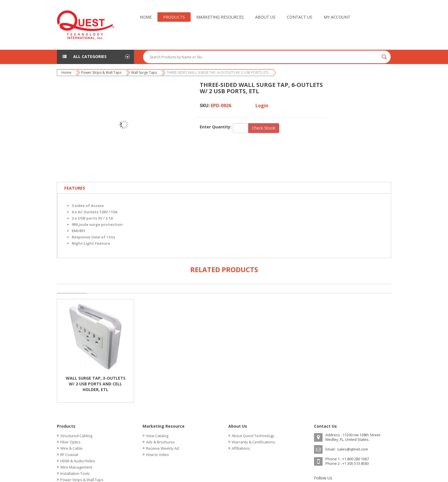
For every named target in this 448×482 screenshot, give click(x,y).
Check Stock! (264, 128)
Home (66, 72)
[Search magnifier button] (384, 57)
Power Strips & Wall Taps (101, 72)
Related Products (224, 269)
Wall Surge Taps (144, 72)
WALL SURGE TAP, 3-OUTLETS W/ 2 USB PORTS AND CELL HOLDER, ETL (96, 384)
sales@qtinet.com (353, 449)
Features (75, 188)
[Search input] (264, 57)
